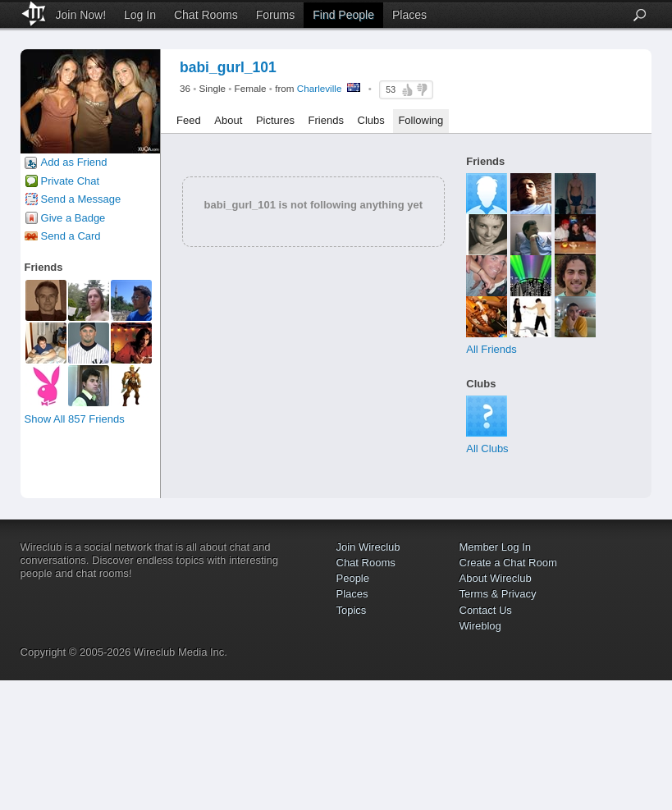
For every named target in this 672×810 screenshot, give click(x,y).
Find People (343, 15)
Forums (275, 15)
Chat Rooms (206, 15)
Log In (140, 15)
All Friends (491, 349)
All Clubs (487, 448)
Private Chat (71, 181)
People (353, 578)
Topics (352, 610)
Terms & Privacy (498, 594)
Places (409, 15)
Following (421, 120)
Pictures (275, 120)
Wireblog (480, 626)
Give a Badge (73, 218)
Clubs (371, 120)
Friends (326, 120)
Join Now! (81, 15)
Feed (189, 120)
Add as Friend (74, 162)
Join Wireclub (368, 547)
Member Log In (495, 547)
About (228, 120)
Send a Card (71, 236)
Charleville (320, 88)
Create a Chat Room (508, 563)
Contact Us (486, 610)
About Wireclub (496, 578)
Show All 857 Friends (75, 419)
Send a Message (81, 199)
